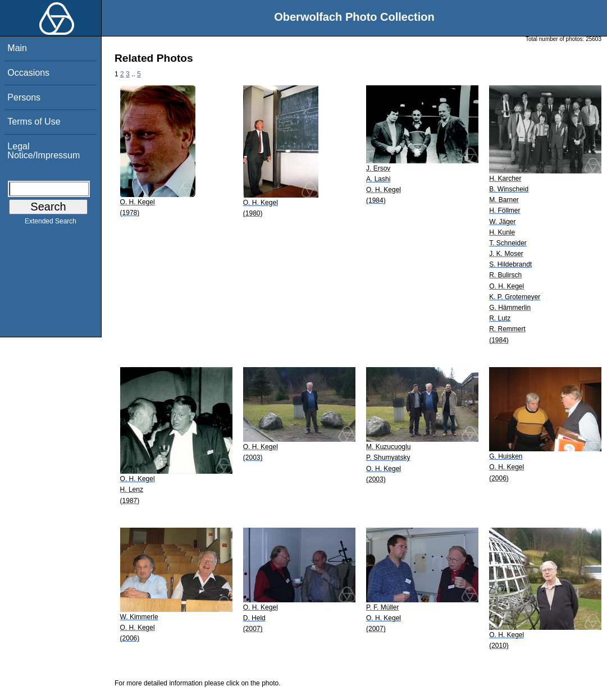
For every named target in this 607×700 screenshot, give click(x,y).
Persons (24, 97)
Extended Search (51, 223)
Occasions (28, 73)
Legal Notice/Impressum (44, 151)
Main (17, 48)
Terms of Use (34, 122)
